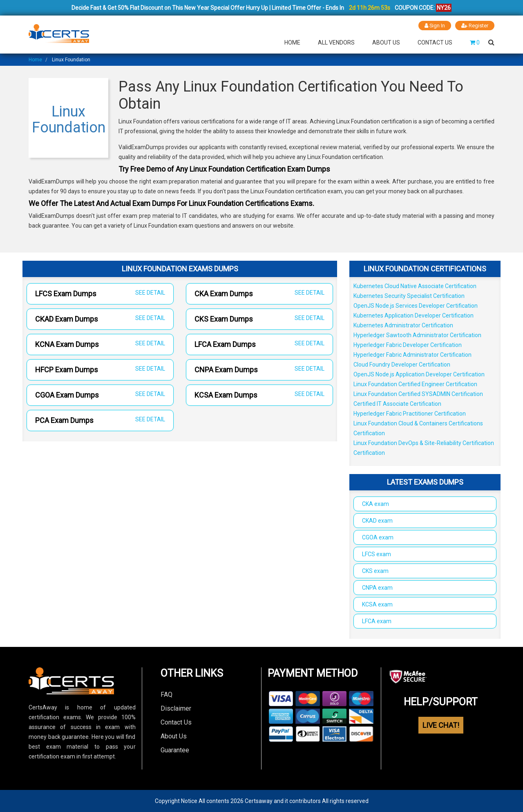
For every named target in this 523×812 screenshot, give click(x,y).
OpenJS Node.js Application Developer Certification (419, 374)
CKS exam (375, 571)
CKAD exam (377, 521)
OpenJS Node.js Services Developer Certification (416, 306)
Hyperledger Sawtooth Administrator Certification (417, 335)
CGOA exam (378, 537)
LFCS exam (377, 554)
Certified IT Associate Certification (397, 404)
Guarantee (175, 750)
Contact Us (435, 43)
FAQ (167, 695)
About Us (386, 43)
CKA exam (375, 504)
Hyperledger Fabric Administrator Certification (412, 355)
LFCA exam (377, 621)
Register (475, 26)
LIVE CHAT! (441, 725)
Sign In (435, 26)
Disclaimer (176, 708)
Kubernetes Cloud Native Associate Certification (415, 286)
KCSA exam (377, 604)
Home (292, 43)
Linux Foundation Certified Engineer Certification (415, 384)
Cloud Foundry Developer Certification (402, 365)
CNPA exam (377, 588)
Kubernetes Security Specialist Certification (409, 296)
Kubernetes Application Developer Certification (413, 315)
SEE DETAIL (150, 293)
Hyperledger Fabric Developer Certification (408, 345)
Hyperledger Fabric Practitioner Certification (410, 414)
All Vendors (336, 43)
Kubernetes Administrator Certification (403, 325)
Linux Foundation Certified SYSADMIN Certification (418, 394)
